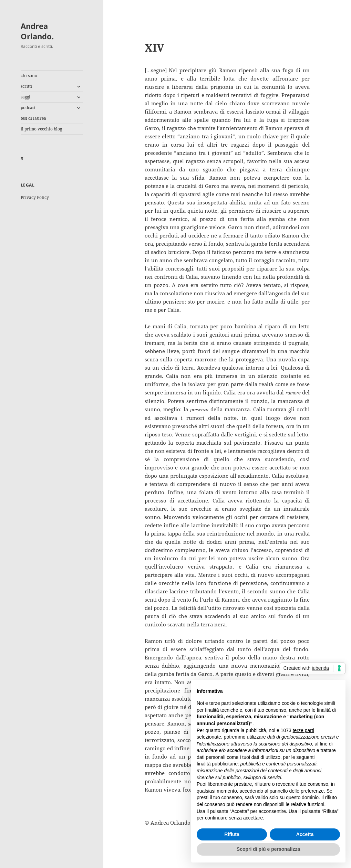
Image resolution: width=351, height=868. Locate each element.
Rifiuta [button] (232, 834)
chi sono (29, 76)
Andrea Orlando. (37, 31)
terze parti (303, 730)
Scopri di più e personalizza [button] (268, 849)
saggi (25, 97)
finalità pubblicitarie (217, 764)
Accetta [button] (305, 834)
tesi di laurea (33, 118)
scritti (26, 86)
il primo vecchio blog (41, 129)
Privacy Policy (35, 197)
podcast (28, 108)
